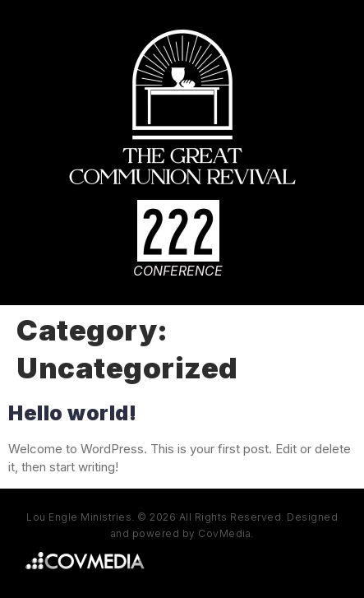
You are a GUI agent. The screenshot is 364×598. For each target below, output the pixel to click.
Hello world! (72, 413)
